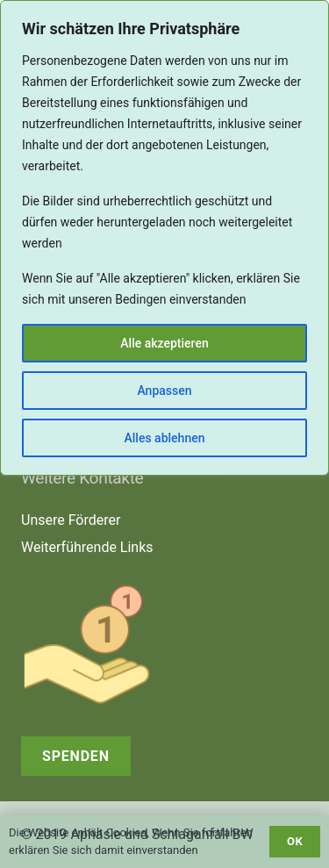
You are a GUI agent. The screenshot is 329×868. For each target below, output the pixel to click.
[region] (164, 238)
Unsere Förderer (71, 520)
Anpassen (164, 391)
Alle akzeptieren (164, 343)
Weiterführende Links (87, 547)
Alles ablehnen (165, 438)
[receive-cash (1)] (164, 644)
